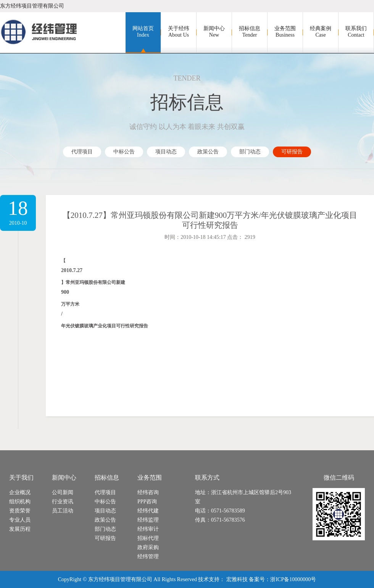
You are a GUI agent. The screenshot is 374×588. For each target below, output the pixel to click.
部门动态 (250, 152)
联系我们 (356, 32)
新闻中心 (214, 32)
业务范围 (285, 32)
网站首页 (143, 32)
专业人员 (20, 520)
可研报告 (292, 152)
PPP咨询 (147, 502)
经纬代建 (148, 511)
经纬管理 (148, 557)
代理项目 (82, 152)
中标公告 (124, 152)
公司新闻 (63, 492)
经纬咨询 (148, 492)
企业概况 (20, 492)
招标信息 (250, 32)
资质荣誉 (20, 511)
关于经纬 (179, 32)
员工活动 (63, 511)
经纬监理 (148, 520)
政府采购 (148, 547)
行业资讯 (63, 502)
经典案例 (321, 32)
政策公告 (208, 152)
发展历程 (20, 529)
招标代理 (148, 538)
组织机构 (20, 502)
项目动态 (166, 152)
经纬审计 (148, 529)
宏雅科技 (237, 579)
